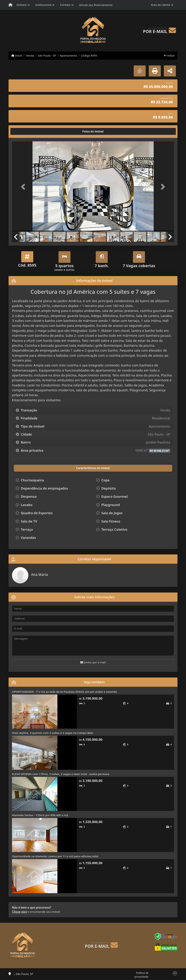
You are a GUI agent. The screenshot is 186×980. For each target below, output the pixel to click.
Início (17, 55)
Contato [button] (65, 5)
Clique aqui (20, 912)
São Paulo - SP (47, 55)
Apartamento (69, 55)
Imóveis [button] (22, 5)
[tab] (24, 131)
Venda (30, 55)
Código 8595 (89, 55)
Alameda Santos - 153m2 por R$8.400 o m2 (40, 815)
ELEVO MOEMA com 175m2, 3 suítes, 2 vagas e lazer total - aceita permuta (61, 774)
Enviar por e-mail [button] (93, 662)
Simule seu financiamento (96, 5)
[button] (24, 187)
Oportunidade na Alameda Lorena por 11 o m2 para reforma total (55, 856)
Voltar (169, 55)
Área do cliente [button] (161, 5)
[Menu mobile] (10, 5)
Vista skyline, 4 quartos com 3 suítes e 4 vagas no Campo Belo (53, 733)
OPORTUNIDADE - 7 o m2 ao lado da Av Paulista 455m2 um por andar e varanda (64, 692)
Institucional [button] (43, 5)
